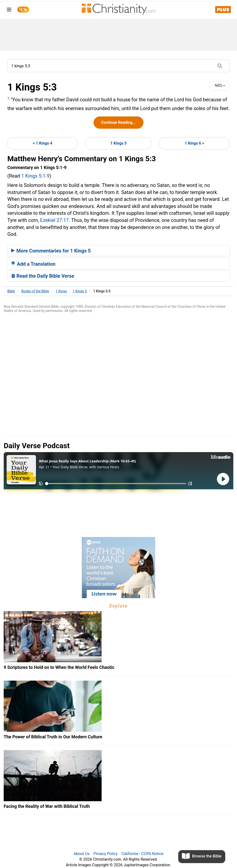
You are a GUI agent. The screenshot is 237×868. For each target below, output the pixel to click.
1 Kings (61, 291)
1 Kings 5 (118, 143)
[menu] (9, 10)
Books (35, 291)
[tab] (118, 251)
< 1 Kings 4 (42, 143)
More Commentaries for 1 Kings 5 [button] (51, 251)
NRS (220, 86)
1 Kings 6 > (195, 143)
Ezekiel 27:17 (54, 220)
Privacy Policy (106, 854)
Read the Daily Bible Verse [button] (43, 276)
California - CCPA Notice (142, 854)
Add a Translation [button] (33, 264)
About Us (81, 854)
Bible (11, 291)
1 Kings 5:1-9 (35, 176)
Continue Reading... (118, 122)
